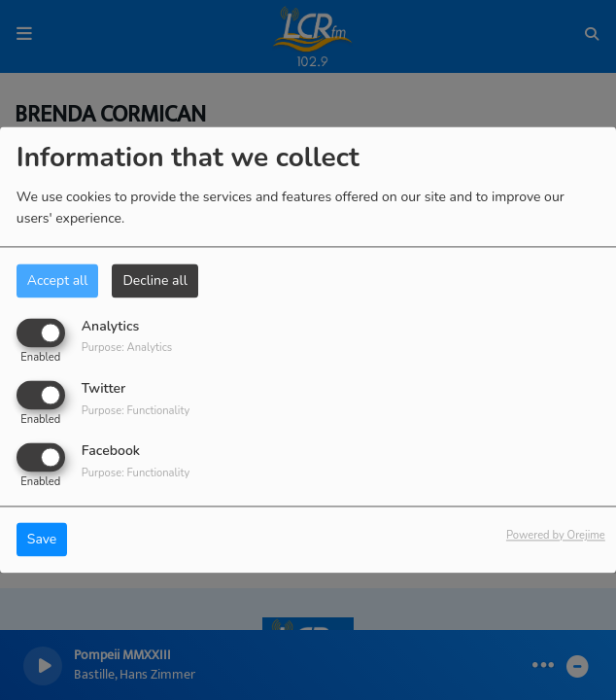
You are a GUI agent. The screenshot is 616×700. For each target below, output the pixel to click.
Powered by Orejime (556, 536)
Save (42, 540)
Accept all (58, 280)
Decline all (154, 280)
